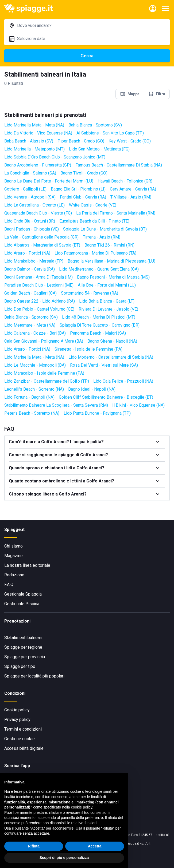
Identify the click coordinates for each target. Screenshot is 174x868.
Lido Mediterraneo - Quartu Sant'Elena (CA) (99, 269)
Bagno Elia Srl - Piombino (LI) (78, 189)
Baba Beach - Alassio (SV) (29, 141)
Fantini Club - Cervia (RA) (83, 197)
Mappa (130, 94)
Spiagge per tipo (20, 666)
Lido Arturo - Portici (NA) (27, 253)
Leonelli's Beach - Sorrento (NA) (34, 389)
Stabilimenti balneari (23, 638)
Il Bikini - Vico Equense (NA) (138, 405)
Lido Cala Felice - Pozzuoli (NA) (123, 381)
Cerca (87, 56)
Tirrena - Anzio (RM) (102, 237)
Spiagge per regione (23, 647)
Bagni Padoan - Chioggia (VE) (32, 229)
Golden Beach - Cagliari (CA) (30, 293)
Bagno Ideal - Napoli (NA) (92, 389)
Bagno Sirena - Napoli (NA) (112, 341)
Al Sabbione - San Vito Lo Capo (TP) (110, 133)
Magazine (13, 556)
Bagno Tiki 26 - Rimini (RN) (109, 245)
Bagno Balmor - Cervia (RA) (30, 269)
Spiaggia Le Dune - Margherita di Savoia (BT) (105, 229)
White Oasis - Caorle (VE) (93, 205)
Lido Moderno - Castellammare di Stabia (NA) (111, 357)
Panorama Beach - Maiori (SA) (98, 333)
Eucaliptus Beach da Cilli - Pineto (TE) (94, 221)
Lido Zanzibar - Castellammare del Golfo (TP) (47, 381)
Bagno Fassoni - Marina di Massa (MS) (113, 277)
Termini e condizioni (23, 729)
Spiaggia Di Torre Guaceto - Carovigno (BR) (100, 325)
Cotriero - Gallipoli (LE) (25, 189)
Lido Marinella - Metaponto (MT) (34, 149)
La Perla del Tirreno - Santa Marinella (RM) (116, 213)
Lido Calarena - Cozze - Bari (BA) (35, 333)
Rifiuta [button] (34, 846)
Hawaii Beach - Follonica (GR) (125, 181)
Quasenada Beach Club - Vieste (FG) (38, 213)
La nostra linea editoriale (27, 565)
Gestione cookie (20, 739)
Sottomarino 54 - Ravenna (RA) (90, 293)
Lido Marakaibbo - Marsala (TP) (34, 261)
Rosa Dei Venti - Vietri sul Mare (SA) (104, 365)
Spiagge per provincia (25, 657)
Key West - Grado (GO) (130, 141)
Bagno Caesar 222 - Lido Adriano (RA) (40, 301)
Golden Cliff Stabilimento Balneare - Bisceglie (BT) (106, 397)
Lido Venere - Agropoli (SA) (30, 197)
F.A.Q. (9, 584)
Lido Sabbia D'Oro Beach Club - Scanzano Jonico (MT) (55, 157)
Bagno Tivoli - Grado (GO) (84, 173)
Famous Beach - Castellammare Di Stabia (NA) (119, 165)
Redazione (14, 575)
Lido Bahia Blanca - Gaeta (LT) (107, 301)
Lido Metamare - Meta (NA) (30, 325)
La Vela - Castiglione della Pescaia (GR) (41, 237)
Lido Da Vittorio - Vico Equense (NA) (38, 133)
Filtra (157, 94)
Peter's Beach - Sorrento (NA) (32, 413)
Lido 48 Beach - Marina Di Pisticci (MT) (99, 317)
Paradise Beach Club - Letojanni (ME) (39, 285)
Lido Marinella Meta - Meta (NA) (34, 125)
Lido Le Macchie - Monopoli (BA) (35, 365)
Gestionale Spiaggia (23, 594)
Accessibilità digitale (24, 748)
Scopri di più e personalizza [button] (64, 858)
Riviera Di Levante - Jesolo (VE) (108, 309)
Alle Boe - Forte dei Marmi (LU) (107, 285)
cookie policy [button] (82, 807)
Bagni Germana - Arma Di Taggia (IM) (38, 277)
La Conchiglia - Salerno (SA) (30, 173)
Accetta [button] (95, 846)
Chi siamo (13, 546)
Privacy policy (17, 720)
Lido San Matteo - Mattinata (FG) (99, 149)
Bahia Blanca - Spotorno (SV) (95, 125)
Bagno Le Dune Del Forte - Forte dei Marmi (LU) (49, 181)
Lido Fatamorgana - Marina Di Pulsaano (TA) (95, 253)
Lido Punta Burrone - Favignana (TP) (97, 413)
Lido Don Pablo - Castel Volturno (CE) (39, 309)
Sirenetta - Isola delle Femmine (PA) (88, 349)
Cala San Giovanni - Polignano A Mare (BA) (44, 341)
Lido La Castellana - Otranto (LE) (34, 205)
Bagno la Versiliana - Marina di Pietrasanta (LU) (111, 261)
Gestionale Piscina (22, 604)
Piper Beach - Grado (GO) (81, 141)
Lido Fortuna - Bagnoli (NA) (29, 397)
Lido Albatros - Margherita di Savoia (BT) (42, 245)
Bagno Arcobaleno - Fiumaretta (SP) (38, 165)
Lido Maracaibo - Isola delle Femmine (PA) (44, 373)
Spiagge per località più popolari (34, 676)
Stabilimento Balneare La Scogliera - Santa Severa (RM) (56, 405)
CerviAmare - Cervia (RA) (133, 189)
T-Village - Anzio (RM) (131, 197)
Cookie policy (17, 710)
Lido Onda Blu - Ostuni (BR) (30, 221)
